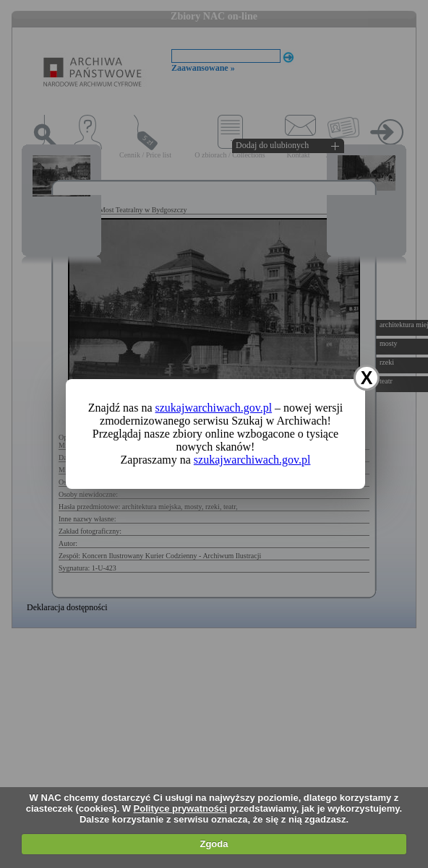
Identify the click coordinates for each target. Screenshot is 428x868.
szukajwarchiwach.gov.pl (214, 408)
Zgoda (214, 844)
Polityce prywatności (180, 808)
